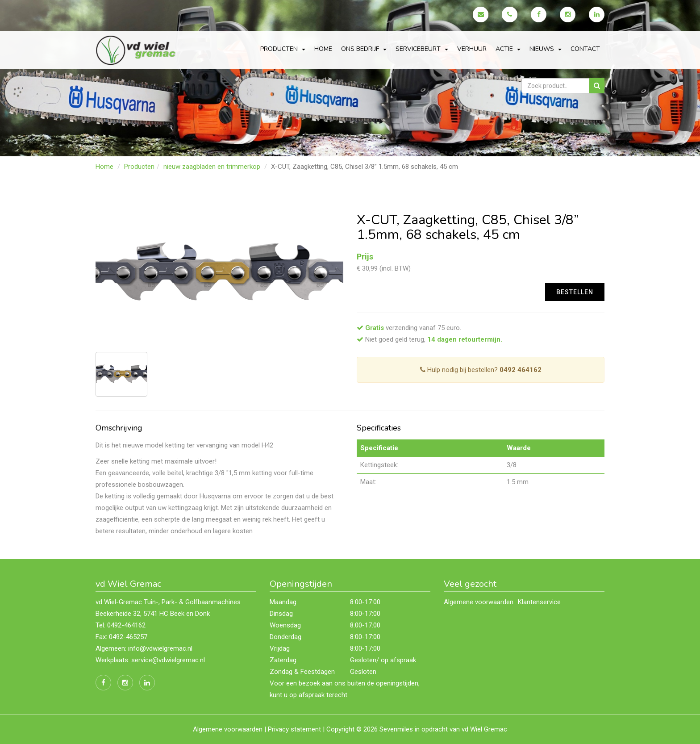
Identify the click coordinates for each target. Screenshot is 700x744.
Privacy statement (294, 729)
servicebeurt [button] (422, 49)
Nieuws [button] (546, 49)
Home (323, 49)
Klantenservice (539, 602)
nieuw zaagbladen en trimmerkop (212, 167)
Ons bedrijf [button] (364, 49)
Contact (585, 49)
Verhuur (472, 49)
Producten (139, 167)
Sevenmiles (396, 729)
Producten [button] (283, 49)
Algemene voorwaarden (479, 602)
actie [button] (508, 49)
